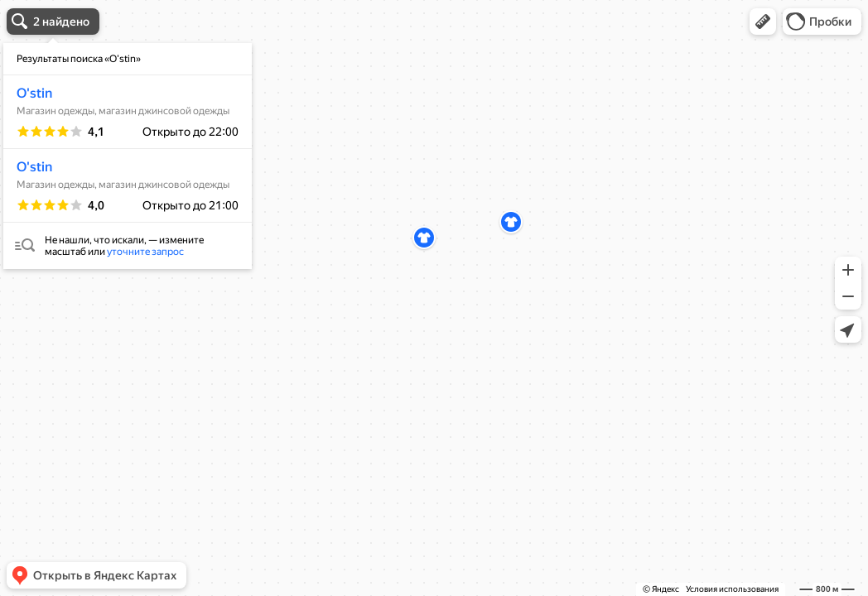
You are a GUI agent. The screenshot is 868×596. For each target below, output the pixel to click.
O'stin (34, 93)
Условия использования (732, 589)
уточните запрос (145, 252)
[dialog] (128, 156)
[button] (763, 22)
